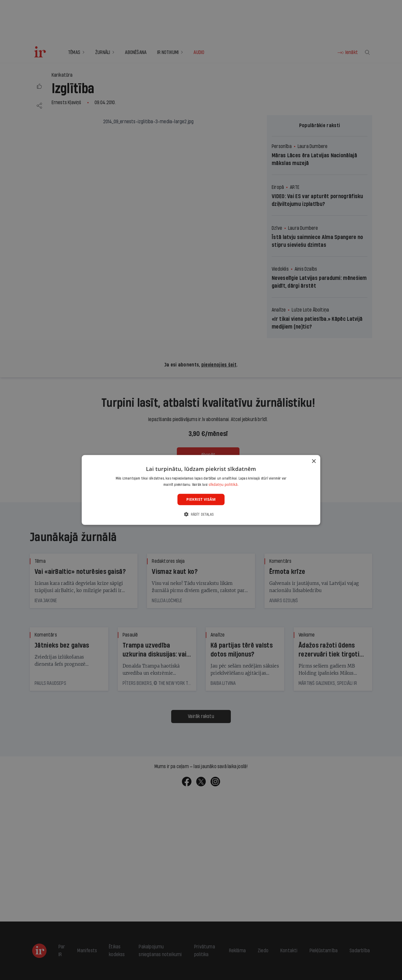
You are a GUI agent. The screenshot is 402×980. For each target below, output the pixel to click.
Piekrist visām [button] (201, 499)
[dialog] (201, 490)
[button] (201, 514)
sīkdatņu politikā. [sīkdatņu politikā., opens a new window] (224, 484)
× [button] (314, 462)
